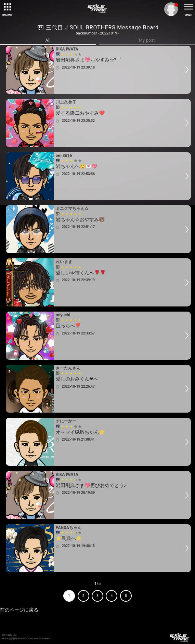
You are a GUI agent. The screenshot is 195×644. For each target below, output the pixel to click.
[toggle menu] (188, 7)
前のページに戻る (19, 610)
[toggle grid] (7, 7)
